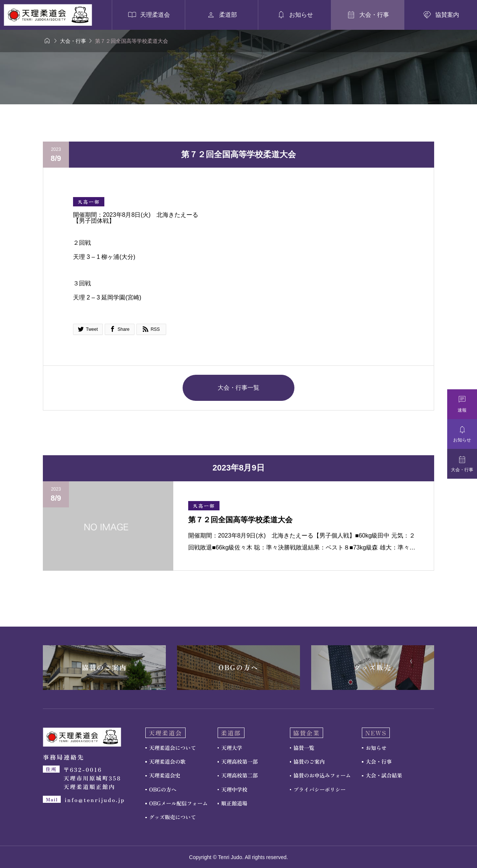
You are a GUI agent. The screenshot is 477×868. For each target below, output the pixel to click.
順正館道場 (234, 803)
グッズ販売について (173, 817)
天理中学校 (234, 789)
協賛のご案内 (309, 761)
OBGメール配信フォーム (178, 803)
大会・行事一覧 (238, 388)
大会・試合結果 (384, 775)
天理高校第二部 (240, 775)
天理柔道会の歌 (167, 761)
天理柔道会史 (165, 775)
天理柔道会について (173, 748)
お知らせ (376, 748)
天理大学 (232, 748)
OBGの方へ (163, 789)
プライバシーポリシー (320, 789)
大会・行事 (379, 761)
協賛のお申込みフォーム (322, 775)
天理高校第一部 (240, 761)
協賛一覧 (304, 748)
